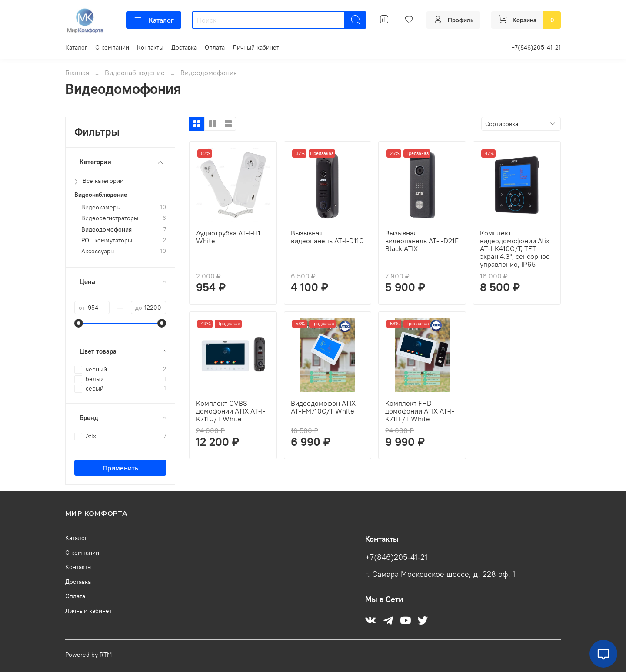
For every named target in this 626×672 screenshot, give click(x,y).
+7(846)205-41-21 (536, 47)
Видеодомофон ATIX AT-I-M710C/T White (323, 407)
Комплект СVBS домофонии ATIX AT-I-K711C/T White (231, 411)
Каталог (154, 20)
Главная (77, 73)
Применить (120, 468)
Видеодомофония (107, 230)
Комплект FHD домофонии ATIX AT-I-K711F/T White (420, 411)
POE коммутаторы (107, 240)
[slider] (79, 323)
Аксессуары (98, 251)
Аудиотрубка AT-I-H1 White (228, 237)
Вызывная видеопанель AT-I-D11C (327, 237)
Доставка (184, 47)
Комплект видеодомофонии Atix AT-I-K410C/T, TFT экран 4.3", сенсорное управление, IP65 (515, 248)
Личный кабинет (256, 47)
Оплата (215, 47)
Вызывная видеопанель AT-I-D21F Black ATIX (422, 241)
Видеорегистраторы (110, 218)
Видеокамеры (101, 207)
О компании (112, 47)
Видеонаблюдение (135, 73)
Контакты (150, 47)
